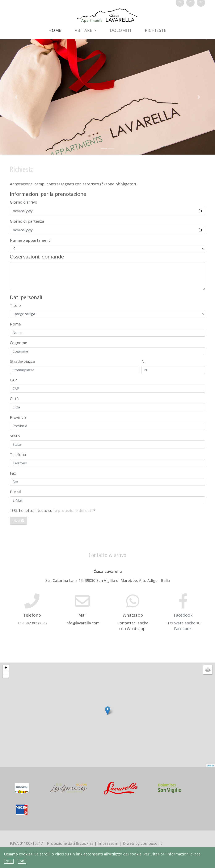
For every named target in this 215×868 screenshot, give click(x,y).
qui (9, 861)
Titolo (15, 305)
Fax (13, 473)
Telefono (18, 455)
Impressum (108, 843)
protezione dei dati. (75, 510)
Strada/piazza (22, 361)
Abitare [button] (84, 30)
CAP (13, 380)
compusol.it (151, 843)
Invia (18, 521)
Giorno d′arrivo (24, 202)
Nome (15, 324)
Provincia (18, 417)
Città (14, 399)
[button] (16, 97)
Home (55, 30)
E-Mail (15, 492)
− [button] (6, 674)
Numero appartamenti (31, 240)
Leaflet (210, 766)
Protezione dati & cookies (70, 843)
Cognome (18, 343)
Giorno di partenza (27, 221)
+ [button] (6, 668)
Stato (15, 436)
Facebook (183, 615)
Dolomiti (121, 30)
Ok (22, 861)
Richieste (156, 30)
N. (143, 361)
